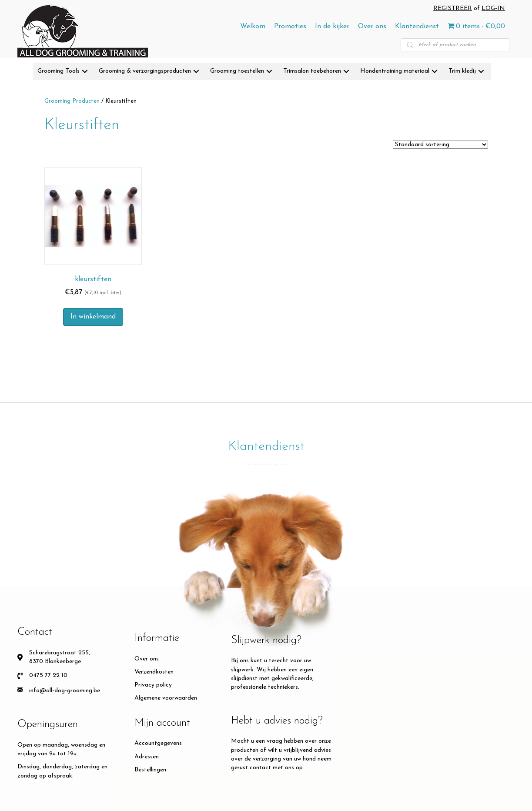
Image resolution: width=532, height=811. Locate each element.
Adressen (147, 757)
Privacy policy (153, 685)
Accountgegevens (158, 743)
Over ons (147, 659)
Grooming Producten (72, 101)
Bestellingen (150, 770)
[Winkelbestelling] (440, 145)
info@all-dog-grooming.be (65, 691)
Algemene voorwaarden (166, 698)
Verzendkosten (154, 672)
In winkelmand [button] (93, 317)
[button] (85, 72)
